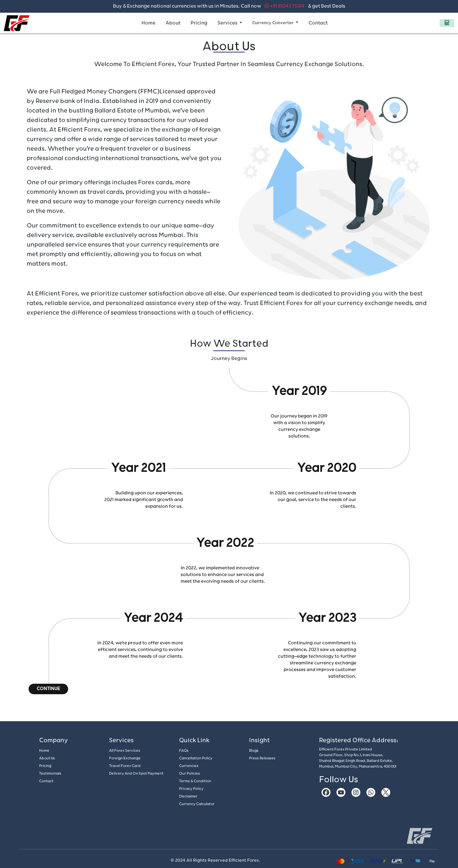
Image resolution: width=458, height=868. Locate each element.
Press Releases (262, 758)
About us (47, 758)
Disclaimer (188, 796)
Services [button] (228, 23)
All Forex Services (125, 751)
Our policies (190, 773)
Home (149, 23)
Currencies (189, 766)
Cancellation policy (196, 758)
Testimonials (50, 773)
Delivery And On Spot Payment (136, 773)
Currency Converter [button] (273, 23)
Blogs (254, 751)
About (173, 23)
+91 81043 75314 (285, 6)
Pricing (199, 23)
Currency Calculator (197, 804)
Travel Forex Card (125, 766)
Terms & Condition (195, 781)
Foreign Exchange (125, 758)
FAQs (184, 751)
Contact (318, 23)
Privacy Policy (191, 789)
